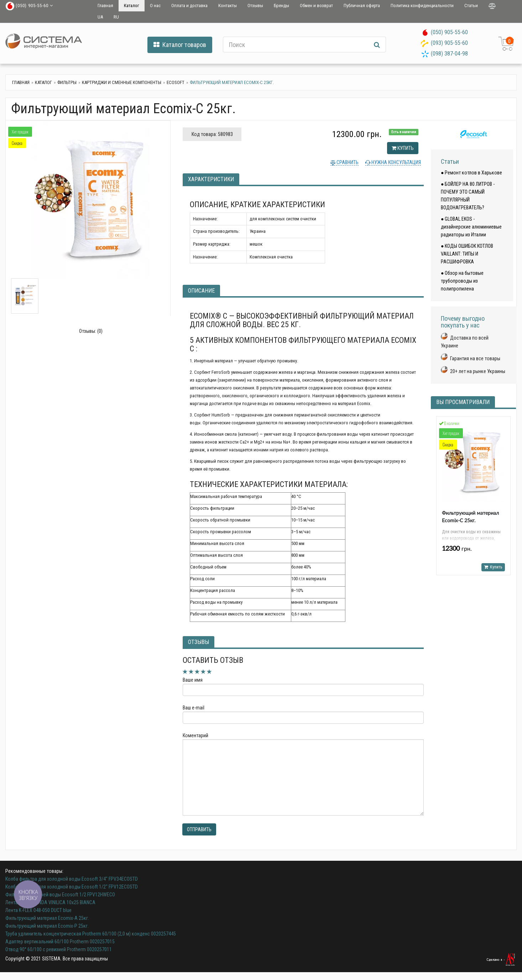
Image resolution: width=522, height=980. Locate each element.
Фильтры (67, 82)
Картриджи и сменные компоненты (122, 82)
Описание (201, 291)
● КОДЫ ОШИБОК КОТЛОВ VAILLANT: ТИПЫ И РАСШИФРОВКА (467, 254)
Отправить (199, 829)
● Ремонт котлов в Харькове (471, 173)
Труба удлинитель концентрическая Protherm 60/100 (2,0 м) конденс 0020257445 (91, 934)
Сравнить (347, 162)
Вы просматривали (463, 402)
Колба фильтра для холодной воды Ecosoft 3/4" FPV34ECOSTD (72, 879)
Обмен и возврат (316, 6)
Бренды (281, 6)
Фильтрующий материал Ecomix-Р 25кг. (47, 926)
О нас (155, 6)
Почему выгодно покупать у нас (463, 322)
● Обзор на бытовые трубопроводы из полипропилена (462, 281)
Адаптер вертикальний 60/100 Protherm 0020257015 (60, 942)
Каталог (132, 6)
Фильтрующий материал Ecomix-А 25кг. (47, 918)
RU (116, 17)
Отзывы (255, 6)
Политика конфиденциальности (422, 6)
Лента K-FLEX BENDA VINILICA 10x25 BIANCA (50, 902)
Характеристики (211, 179)
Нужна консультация (396, 162)
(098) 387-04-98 (449, 54)
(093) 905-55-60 (449, 43)
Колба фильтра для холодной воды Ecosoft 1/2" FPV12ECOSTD (72, 887)
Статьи (471, 6)
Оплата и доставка (189, 6)
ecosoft (176, 82)
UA (100, 17)
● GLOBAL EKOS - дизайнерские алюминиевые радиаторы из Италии (471, 227)
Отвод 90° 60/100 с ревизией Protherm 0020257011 (59, 949)
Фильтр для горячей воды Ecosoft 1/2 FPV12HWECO (60, 895)
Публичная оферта (362, 6)
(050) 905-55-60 (449, 32)
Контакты (228, 6)
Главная (105, 6)
